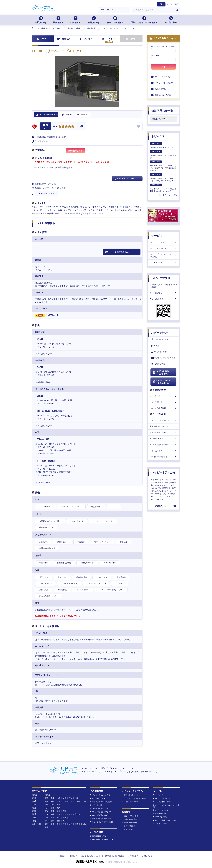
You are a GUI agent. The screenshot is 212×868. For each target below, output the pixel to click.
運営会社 (63, 856)
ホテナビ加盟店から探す (100, 815)
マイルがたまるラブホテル (101, 812)
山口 (71, 818)
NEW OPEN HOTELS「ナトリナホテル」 (163, 154)
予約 (130, 39)
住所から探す (41, 20)
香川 (47, 821)
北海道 (48, 795)
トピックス (158, 136)
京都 (59, 814)
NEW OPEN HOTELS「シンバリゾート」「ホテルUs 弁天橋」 (163, 177)
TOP (41, 39)
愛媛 (59, 821)
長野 (59, 805)
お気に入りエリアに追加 (124, 179)
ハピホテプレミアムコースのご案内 (163, 256)
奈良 (71, 814)
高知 (65, 821)
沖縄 (47, 827)
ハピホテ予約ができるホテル (161, 373)
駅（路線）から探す (98, 798)
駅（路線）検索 (159, 352)
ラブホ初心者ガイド (130, 795)
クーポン (108, 39)
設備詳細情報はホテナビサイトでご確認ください (57, 616)
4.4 (55, 127)
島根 (65, 818)
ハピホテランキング (163, 242)
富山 (53, 808)
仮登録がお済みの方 (163, 95)
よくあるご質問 (163, 263)
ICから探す (75, 20)
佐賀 (53, 824)
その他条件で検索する (163, 457)
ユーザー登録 (172, 4)
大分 (71, 824)
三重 (65, 811)
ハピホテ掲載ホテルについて (165, 820)
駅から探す (58, 20)
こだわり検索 (158, 364)
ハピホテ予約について (162, 802)
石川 (47, 808)
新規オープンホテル (130, 816)
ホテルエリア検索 (160, 340)
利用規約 (74, 856)
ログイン (163, 67)
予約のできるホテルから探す (144, 20)
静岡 (59, 811)
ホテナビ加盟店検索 (163, 408)
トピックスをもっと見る (167, 195)
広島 (53, 818)
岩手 (65, 798)
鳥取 (59, 818)
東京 (47, 801)
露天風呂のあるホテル (163, 426)
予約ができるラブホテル (100, 809)
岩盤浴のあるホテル (163, 432)
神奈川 (54, 801)
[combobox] (153, 10)
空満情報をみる (77, 151)
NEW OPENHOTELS (98, 836)
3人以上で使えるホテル (163, 445)
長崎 (59, 824)
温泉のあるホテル (163, 451)
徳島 (53, 821)
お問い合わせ (148, 856)
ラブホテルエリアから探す (163, 358)
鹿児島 (83, 824)
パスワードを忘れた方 (164, 83)
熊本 (65, 824)
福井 (59, 808)
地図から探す (94, 20)
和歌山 (77, 814)
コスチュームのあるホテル (163, 420)
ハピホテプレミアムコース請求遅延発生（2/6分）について (163, 188)
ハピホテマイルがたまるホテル (162, 382)
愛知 (47, 811)
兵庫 (53, 814)
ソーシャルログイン (163, 77)
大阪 (47, 814)
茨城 (78, 801)
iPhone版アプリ (163, 293)
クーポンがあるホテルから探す (103, 819)
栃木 (72, 801)
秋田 (53, 798)
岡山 (47, 818)
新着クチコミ (128, 829)
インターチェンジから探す (101, 795)
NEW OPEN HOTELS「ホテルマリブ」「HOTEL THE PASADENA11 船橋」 (163, 166)
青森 (47, 798)
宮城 (71, 798)
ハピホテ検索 (159, 333)
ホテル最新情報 (128, 826)
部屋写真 (64, 39)
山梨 (53, 805)
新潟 (47, 805)
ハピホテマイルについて (163, 248)
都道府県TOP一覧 (162, 111)
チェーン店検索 (163, 402)
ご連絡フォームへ (162, 506)
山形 (59, 798)
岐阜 (53, 811)
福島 (77, 798)
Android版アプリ (163, 299)
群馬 (84, 801)
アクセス (86, 39)
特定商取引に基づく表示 (114, 856)
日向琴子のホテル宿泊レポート (103, 840)
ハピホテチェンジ (161, 810)
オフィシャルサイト (46, 193)
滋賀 (65, 814)
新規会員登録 (160, 89)
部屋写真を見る (117, 252)
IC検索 (155, 346)
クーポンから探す (115, 20)
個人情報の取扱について (91, 856)
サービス (157, 236)
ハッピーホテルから (163, 472)
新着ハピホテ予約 (129, 823)
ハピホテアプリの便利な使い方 (134, 798)
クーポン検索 (163, 396)
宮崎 (77, 824)
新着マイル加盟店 (129, 819)
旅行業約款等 (133, 856)
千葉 (66, 801)
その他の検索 (171, 20)
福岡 (47, 824)
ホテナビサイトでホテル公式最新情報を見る (52, 168)
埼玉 (60, 801)
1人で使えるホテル (163, 439)
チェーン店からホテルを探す (102, 822)
